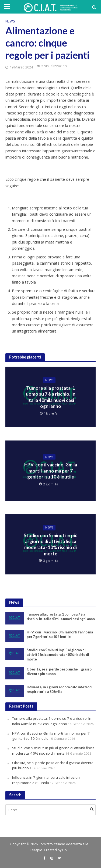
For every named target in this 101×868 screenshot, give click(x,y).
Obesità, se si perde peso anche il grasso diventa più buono (59, 672)
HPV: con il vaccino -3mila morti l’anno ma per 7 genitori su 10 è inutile (51, 471)
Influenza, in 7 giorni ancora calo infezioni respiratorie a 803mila (60, 689)
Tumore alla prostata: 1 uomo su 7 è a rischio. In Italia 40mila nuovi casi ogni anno (51, 397)
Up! (65, 850)
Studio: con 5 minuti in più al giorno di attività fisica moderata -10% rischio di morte (51, 544)
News (10, 21)
